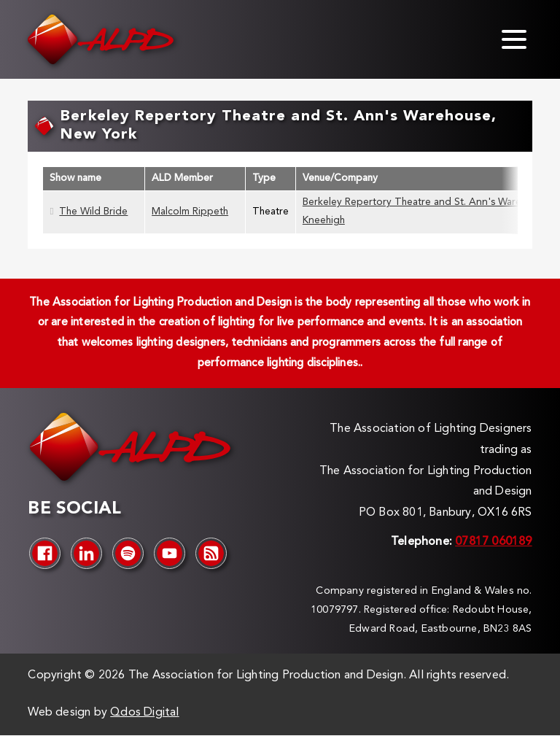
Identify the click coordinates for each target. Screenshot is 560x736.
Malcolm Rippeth (190, 212)
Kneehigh (324, 221)
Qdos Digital (144, 713)
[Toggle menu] (514, 39)
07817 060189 (493, 542)
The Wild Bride (93, 212)
